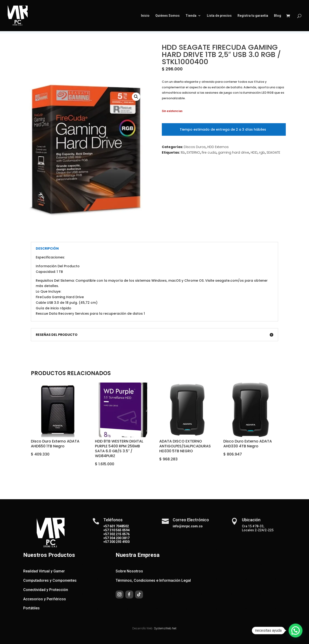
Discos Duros (195, 147)
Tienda (191, 16)
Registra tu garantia (253, 16)
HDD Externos (218, 147)
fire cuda (209, 152)
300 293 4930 (119, 542)
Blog (278, 16)
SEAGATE (273, 152)
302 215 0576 (119, 534)
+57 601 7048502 (116, 526)
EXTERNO (193, 152)
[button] (136, 97)
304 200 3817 (119, 538)
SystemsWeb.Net (165, 628)
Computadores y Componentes (50, 580)
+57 (106, 530)
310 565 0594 (119, 530)
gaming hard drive (234, 152)
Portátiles (31, 608)
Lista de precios (219, 16)
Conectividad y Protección (46, 590)
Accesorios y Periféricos (45, 599)
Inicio (145, 16)
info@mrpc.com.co (188, 526)
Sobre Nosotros (129, 571)
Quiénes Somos (168, 16)
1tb (183, 152)
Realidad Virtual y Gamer (44, 571)
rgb (262, 152)
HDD (254, 152)
